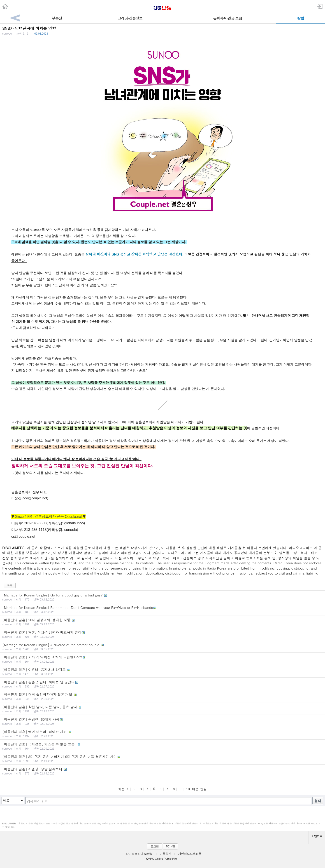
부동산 (57, 18)
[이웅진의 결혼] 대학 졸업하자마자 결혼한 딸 (162, 696)
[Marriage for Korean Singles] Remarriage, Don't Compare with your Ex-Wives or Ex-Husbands (162, 609)
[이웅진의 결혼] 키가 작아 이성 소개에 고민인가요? (162, 659)
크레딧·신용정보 (130, 18)
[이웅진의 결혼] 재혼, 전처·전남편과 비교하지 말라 (162, 634)
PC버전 (170, 846)
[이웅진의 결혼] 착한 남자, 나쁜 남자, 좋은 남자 (162, 709)
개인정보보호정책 (190, 854)
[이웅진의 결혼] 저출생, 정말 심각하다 (162, 771)
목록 (10, 585)
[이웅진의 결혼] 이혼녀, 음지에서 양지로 (162, 671)
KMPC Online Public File (161, 859)
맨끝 (204, 789)
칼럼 (301, 18)
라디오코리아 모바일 (139, 854)
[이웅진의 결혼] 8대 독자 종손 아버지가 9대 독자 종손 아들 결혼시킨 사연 (162, 758)
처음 (121, 789)
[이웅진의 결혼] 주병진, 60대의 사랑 (162, 721)
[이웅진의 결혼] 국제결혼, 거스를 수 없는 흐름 (162, 746)
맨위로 (317, 836)
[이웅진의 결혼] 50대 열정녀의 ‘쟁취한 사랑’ (162, 622)
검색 (318, 801)
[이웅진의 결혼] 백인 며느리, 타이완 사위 (162, 734)
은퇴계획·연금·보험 (228, 18)
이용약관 (165, 854)
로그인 (155, 846)
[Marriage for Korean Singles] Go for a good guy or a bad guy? (162, 597)
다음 (195, 789)
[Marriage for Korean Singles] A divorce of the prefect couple (162, 647)
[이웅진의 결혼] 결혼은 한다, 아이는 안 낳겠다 (162, 684)
